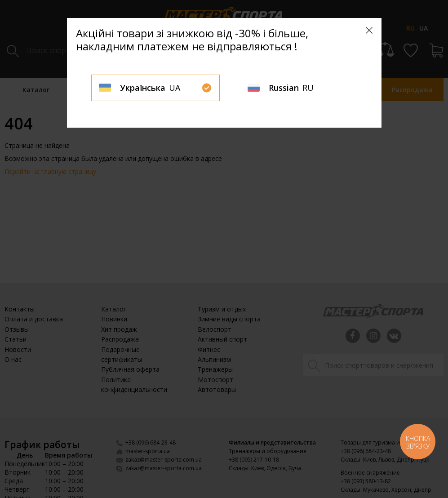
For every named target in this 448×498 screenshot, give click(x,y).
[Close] (369, 30)
